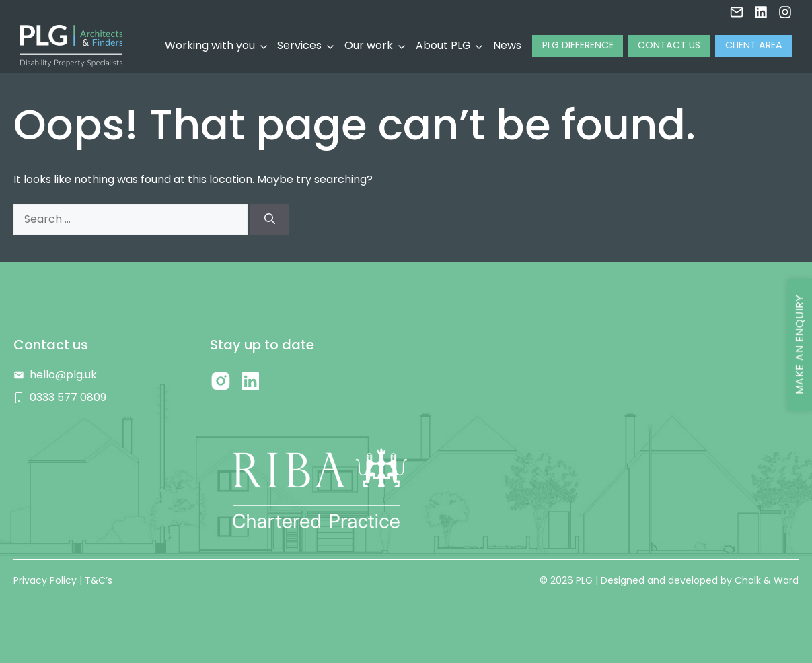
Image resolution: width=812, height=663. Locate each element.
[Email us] (737, 9)
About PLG (443, 45)
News (507, 45)
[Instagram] (785, 9)
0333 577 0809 (68, 397)
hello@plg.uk (63, 375)
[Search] (270, 219)
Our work (369, 45)
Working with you (210, 45)
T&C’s (99, 580)
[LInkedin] (761, 9)
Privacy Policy (45, 580)
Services (299, 45)
